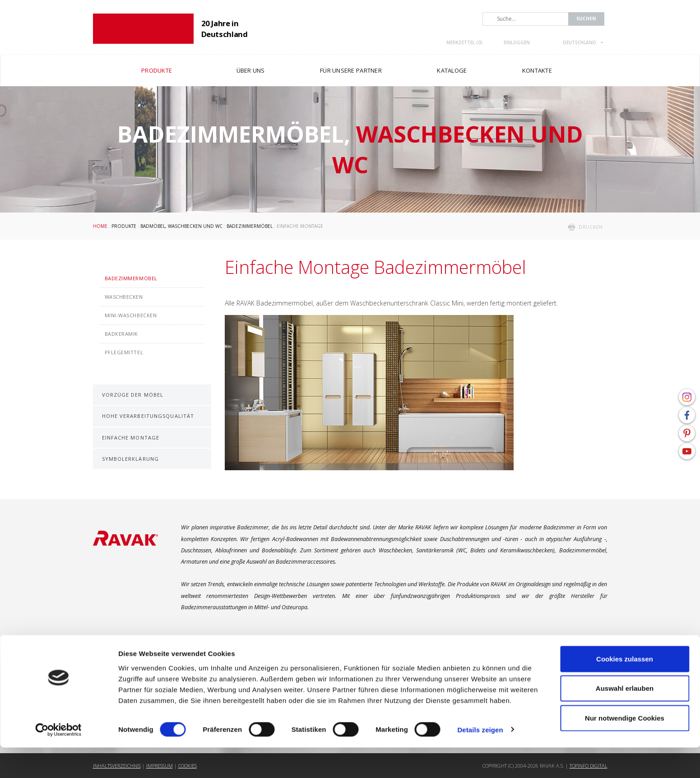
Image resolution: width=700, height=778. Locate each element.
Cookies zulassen (625, 689)
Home (100, 226)
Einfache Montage (131, 438)
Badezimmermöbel (250, 226)
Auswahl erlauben (625, 719)
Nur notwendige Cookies (625, 748)
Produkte (124, 226)
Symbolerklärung (131, 459)
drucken (591, 227)
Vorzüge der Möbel (133, 395)
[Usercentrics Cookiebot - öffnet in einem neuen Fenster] (58, 760)
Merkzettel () (464, 42)
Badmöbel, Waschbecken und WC (181, 226)
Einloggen (517, 42)
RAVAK (143, 29)
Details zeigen (480, 760)
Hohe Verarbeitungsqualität (148, 416)
